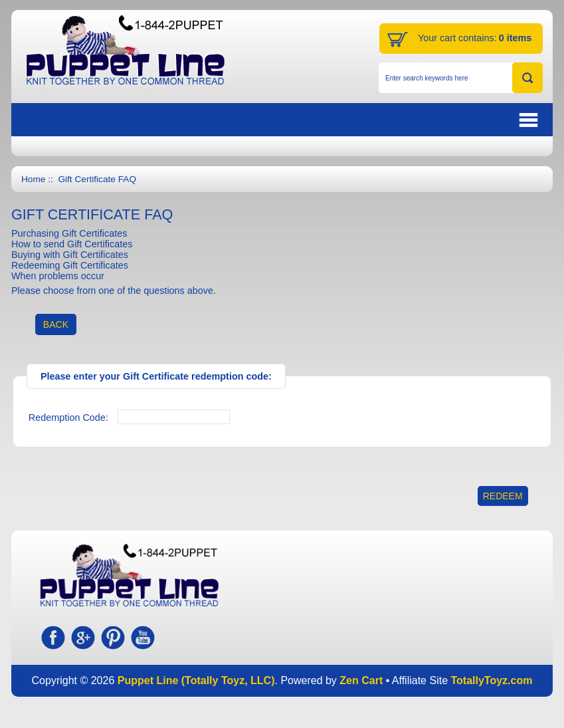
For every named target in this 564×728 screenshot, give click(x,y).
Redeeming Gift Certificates (70, 265)
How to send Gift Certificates (72, 244)
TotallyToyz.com (491, 680)
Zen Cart (361, 680)
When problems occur (58, 276)
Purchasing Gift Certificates (69, 233)
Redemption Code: (68, 418)
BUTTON (461, 120)
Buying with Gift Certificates (70, 255)
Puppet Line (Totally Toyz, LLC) (196, 680)
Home (33, 179)
